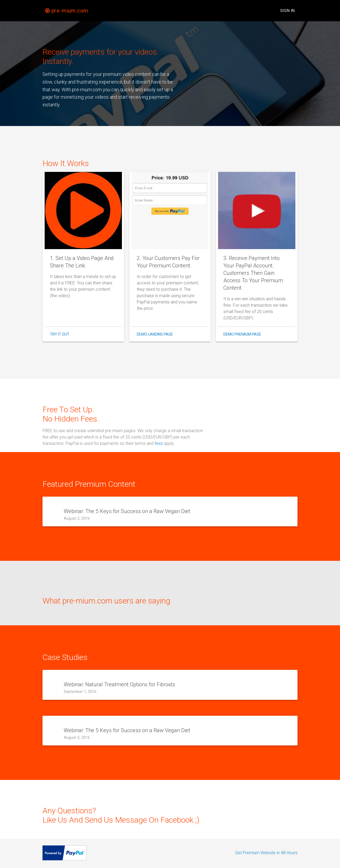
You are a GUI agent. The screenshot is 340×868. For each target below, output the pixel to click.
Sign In (288, 11)
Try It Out (60, 334)
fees (159, 443)
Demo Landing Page (155, 334)
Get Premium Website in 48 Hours (266, 853)
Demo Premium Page (242, 334)
